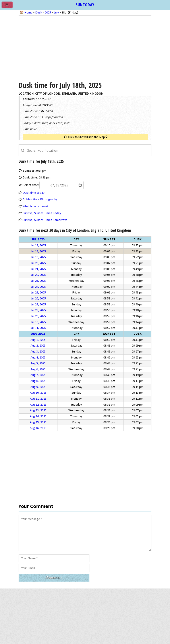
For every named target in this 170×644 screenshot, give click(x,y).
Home (28, 12)
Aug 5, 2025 (38, 363)
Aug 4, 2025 (38, 357)
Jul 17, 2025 (38, 245)
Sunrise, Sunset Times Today (42, 213)
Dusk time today (34, 193)
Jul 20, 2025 (38, 263)
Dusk (39, 12)
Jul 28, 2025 (38, 310)
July (56, 12)
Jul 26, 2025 (38, 298)
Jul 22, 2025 (38, 275)
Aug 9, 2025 (38, 387)
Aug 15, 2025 (38, 422)
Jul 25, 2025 (38, 292)
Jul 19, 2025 (38, 257)
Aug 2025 (38, 334)
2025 (48, 12)
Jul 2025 (38, 239)
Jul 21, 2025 (38, 269)
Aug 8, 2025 (38, 381)
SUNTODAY (85, 5)
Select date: (53, 185)
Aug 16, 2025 (38, 428)
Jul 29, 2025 (38, 316)
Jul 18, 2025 (38, 251)
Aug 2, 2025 (38, 345)
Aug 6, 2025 (38, 369)
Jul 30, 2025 (38, 322)
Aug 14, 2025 (38, 416)
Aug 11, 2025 (38, 399)
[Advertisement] (85, 48)
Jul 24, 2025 (38, 287)
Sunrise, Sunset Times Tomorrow (45, 220)
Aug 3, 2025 (38, 351)
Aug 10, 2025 (38, 393)
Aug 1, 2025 (38, 340)
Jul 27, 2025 (38, 304)
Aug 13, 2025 (38, 410)
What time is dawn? (35, 206)
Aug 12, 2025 (38, 404)
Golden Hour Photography (40, 199)
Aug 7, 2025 (38, 375)
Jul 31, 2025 (38, 328)
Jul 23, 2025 (38, 281)
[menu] (9, 7)
